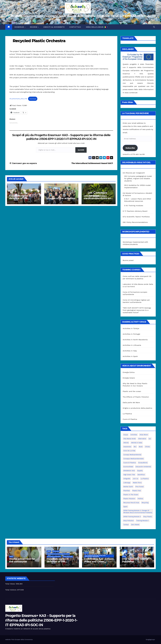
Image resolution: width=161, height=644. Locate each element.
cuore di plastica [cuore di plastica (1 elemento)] (130, 463)
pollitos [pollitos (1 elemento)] (140, 499)
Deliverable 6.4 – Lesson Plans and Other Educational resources (99, 562)
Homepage (19, 27)
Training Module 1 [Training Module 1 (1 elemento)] (143, 521)
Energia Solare (129, 378)
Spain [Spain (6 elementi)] (125, 507)
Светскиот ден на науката (23, 163)
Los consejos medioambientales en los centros (97, 198)
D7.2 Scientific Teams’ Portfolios (136, 217)
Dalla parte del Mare (131, 402)
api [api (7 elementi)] (150, 439)
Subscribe (130, 148)
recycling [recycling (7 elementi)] (145, 503)
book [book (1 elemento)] (141, 447)
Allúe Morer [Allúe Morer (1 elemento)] (144, 435)
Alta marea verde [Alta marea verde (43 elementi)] (130, 439)
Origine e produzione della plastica (137, 408)
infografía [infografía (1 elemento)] (127, 479)
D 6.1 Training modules (134, 206)
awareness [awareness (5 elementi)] (127, 447)
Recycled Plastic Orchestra (39, 41)
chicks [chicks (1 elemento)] (147, 447)
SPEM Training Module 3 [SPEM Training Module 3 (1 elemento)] (132, 517)
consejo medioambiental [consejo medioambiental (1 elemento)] (132, 455)
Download (33, 99)
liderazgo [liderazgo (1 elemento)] (127, 483)
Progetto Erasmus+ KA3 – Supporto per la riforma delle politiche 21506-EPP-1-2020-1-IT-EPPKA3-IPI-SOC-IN (81, 16)
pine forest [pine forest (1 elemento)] (140, 487)
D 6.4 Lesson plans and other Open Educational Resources (95, 556)
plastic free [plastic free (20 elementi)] (137, 491)
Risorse (34, 27)
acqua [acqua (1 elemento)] (126, 435)
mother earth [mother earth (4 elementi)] (128, 487)
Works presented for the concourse (22, 560)
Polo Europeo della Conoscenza (22, 640)
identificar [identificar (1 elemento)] (141, 475)
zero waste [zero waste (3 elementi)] (135, 525)
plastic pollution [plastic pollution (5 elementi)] (129, 499)
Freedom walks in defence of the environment (20, 198)
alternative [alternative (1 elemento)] (142, 439)
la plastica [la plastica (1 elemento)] (145, 479)
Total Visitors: (11, 590)
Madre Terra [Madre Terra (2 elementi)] (137, 483)
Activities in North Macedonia (135, 340)
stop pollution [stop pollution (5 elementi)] (129, 521)
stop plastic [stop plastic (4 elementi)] (148, 517)
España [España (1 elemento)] (140, 471)
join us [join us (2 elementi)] (136, 479)
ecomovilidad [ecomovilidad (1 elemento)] (128, 467)
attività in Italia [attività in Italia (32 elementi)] (137, 443)
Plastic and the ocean (132, 391)
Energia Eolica (129, 372)
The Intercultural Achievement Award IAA (92, 163)
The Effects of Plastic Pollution (136, 397)
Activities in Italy (130, 351)
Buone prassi (128, 260)
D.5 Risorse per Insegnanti (134, 173)
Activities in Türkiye (131, 328)
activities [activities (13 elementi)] (134, 435)
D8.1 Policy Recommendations (135, 222)
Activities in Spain (130, 356)
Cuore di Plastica (130, 419)
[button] (154, 27)
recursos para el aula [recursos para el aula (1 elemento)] (131, 503)
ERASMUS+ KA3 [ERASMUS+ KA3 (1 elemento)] (129, 471)
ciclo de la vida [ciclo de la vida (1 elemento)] (129, 451)
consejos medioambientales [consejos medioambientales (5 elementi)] (134, 459)
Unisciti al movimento (54, 27)
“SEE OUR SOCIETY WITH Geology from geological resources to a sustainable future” (137, 310)
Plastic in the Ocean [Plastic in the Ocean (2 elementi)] (131, 495)
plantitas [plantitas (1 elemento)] (127, 491)
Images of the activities (61, 198)
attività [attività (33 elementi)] (126, 443)
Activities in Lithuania (132, 345)
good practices (68, 557)
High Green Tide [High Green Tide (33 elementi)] (129, 475)
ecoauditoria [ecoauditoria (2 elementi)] (143, 463)
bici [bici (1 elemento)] (135, 447)
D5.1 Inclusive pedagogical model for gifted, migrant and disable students (138, 179)
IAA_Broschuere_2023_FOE (18, 99)
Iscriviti (81, 150)
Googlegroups (150, 640)
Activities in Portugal (131, 334)
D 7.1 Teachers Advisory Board (135, 211)
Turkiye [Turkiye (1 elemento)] (126, 525)
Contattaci (75, 27)
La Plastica (127, 414)
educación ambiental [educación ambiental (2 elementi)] (143, 467)
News (11, 557)
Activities (56, 551)
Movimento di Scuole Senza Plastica (58, 554)
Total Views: (11, 584)
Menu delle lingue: (96, 27)
